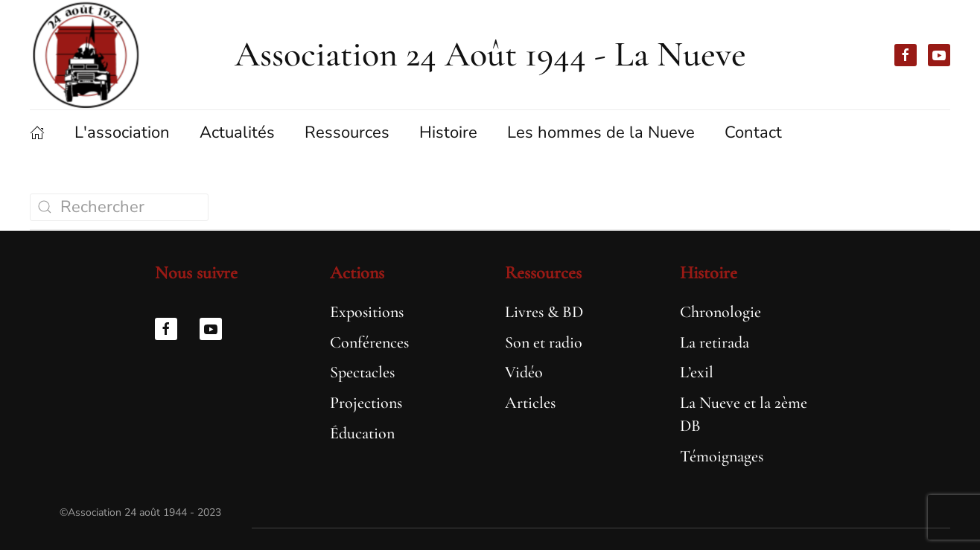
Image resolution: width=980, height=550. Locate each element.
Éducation (362, 433)
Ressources (543, 273)
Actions (357, 273)
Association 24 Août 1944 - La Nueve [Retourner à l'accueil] (490, 54)
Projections (366, 403)
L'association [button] (122, 132)
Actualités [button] (237, 132)
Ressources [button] (347, 132)
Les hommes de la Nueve (601, 132)
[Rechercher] (119, 207)
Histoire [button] (448, 132)
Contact (753, 132)
